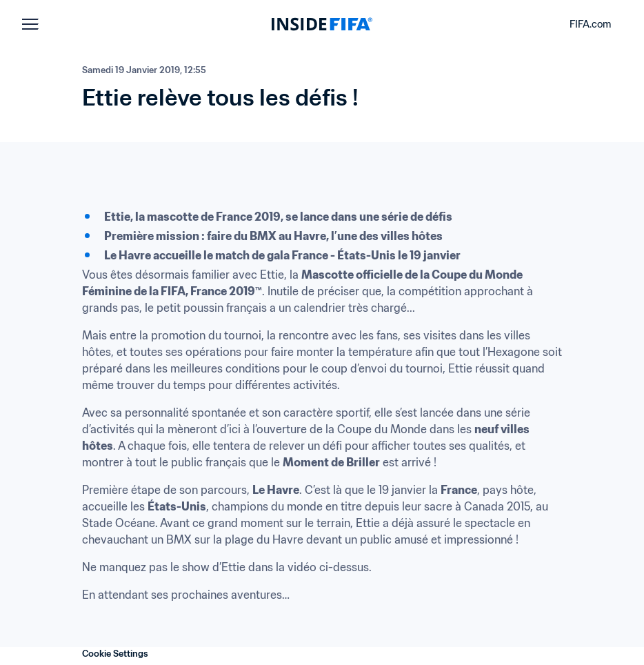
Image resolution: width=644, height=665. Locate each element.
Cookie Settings (115, 654)
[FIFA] (322, 24)
